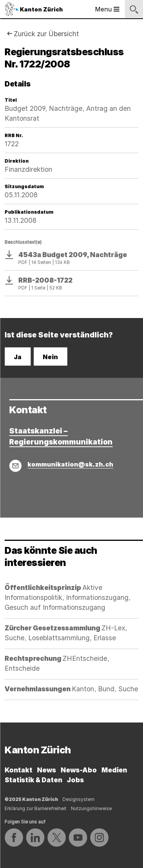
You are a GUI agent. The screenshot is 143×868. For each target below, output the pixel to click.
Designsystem (79, 799)
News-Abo (79, 770)
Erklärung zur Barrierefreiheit (35, 808)
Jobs (75, 780)
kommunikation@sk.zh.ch (70, 464)
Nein (50, 357)
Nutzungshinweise (91, 808)
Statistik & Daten (33, 780)
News (47, 770)
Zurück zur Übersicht (46, 34)
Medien (114, 770)
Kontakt (18, 770)
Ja (18, 357)
